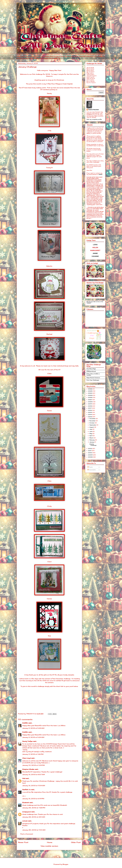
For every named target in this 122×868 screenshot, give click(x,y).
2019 (90, 404)
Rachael (49, 334)
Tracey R (49, 168)
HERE (100, 174)
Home (50, 842)
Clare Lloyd (27, 758)
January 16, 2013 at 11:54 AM (34, 786)
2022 (90, 397)
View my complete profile (94, 119)
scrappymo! (27, 812)
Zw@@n (25, 723)
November (93, 421)
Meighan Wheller (28, 769)
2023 (90, 395)
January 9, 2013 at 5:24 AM (33, 737)
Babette (49, 266)
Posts (90, 467)
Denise (49, 599)
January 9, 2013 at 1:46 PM (33, 754)
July (91, 429)
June (91, 431)
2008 (90, 457)
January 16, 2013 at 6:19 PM (33, 799)
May (91, 434)
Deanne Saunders (94, 110)
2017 (90, 408)
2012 (90, 449)
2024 (90, 393)
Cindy (49, 506)
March (92, 438)
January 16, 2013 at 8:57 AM (34, 774)
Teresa (49, 411)
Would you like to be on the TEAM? (95, 302)
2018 (90, 406)
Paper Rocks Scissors (93, 378)
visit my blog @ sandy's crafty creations (37, 752)
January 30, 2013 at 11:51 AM (34, 830)
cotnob (25, 821)
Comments (92, 470)
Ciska (49, 374)
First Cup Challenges (93, 380)
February (92, 440)
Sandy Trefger (27, 741)
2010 (90, 453)
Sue (49, 636)
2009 (91, 455)
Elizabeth (26, 803)
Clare (49, 481)
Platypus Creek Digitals (64, 84)
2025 (90, 391)
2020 (91, 402)
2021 (90, 400)
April (91, 436)
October (92, 423)
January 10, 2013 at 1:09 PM (33, 765)
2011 (90, 451)
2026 (90, 389)
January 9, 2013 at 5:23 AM (33, 728)
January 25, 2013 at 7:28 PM (34, 808)
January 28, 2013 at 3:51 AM (34, 817)
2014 (90, 415)
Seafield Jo (26, 790)
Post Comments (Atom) (55, 853)
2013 (90, 417)
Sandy (49, 93)
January (92, 442)
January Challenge (93, 445)
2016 (90, 410)
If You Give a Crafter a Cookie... (93, 374)
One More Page (91, 369)
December (93, 419)
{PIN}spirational (91, 371)
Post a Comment (27, 834)
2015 (90, 412)
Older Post (76, 842)
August (92, 427)
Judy (49, 131)
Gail (24, 778)
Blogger (65, 864)
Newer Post (23, 842)
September (93, 425)
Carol (49, 562)
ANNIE (95, 253)
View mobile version (49, 846)
